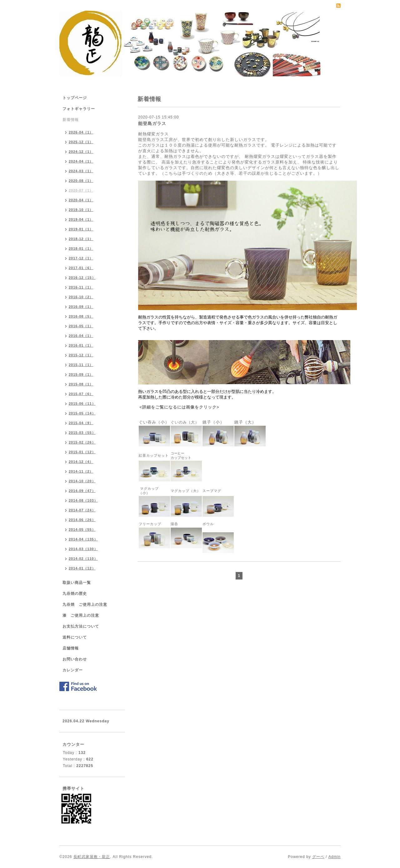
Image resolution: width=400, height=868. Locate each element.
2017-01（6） (81, 268)
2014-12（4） (81, 462)
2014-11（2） (81, 471)
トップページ (75, 98)
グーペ (318, 857)
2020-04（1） (81, 200)
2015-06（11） (82, 404)
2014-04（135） (83, 539)
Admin (335, 857)
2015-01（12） (82, 452)
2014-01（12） (82, 568)
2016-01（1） (81, 345)
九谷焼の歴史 (75, 594)
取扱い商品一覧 (77, 583)
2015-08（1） (81, 384)
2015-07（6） (81, 394)
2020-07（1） (81, 190)
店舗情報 (71, 648)
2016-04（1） (81, 336)
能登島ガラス (152, 123)
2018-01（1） (81, 248)
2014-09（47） (82, 491)
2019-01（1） (81, 229)
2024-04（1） (81, 161)
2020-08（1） (81, 181)
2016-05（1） (81, 326)
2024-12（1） (81, 152)
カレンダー (73, 670)
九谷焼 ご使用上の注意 (85, 605)
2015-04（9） (81, 423)
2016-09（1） (81, 307)
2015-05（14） (82, 413)
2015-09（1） (81, 374)
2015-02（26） (82, 442)
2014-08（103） (83, 500)
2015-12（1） (81, 355)
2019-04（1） (81, 219)
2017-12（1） (81, 258)
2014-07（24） (82, 510)
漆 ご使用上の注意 (81, 615)
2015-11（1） (81, 365)
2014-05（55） (82, 529)
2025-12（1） (81, 142)
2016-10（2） (81, 297)
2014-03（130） (83, 549)
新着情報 (71, 120)
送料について (75, 637)
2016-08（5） (81, 316)
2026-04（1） (81, 132)
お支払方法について (81, 626)
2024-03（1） (81, 171)
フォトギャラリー (79, 109)
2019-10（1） (81, 210)
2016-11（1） (81, 287)
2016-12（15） (82, 278)
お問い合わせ (75, 659)
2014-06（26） (82, 520)
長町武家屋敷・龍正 (92, 857)
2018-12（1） (81, 239)
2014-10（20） (82, 481)
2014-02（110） (83, 559)
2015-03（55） (82, 433)
